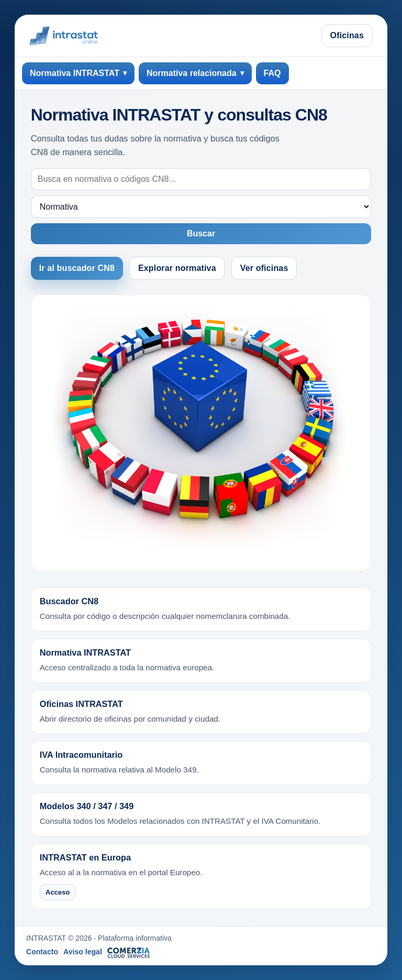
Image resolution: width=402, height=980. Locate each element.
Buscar (201, 233)
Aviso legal (83, 952)
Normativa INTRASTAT (75, 73)
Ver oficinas (264, 268)
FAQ (272, 73)
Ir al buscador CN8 (77, 268)
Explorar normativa (177, 268)
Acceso (58, 892)
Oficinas (347, 35)
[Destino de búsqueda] (201, 207)
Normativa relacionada (192, 73)
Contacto (42, 952)
